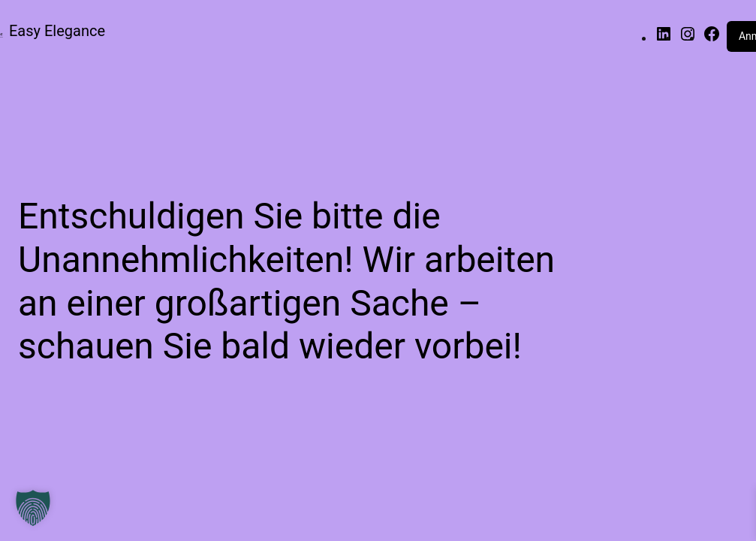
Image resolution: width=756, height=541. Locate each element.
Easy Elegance (57, 31)
